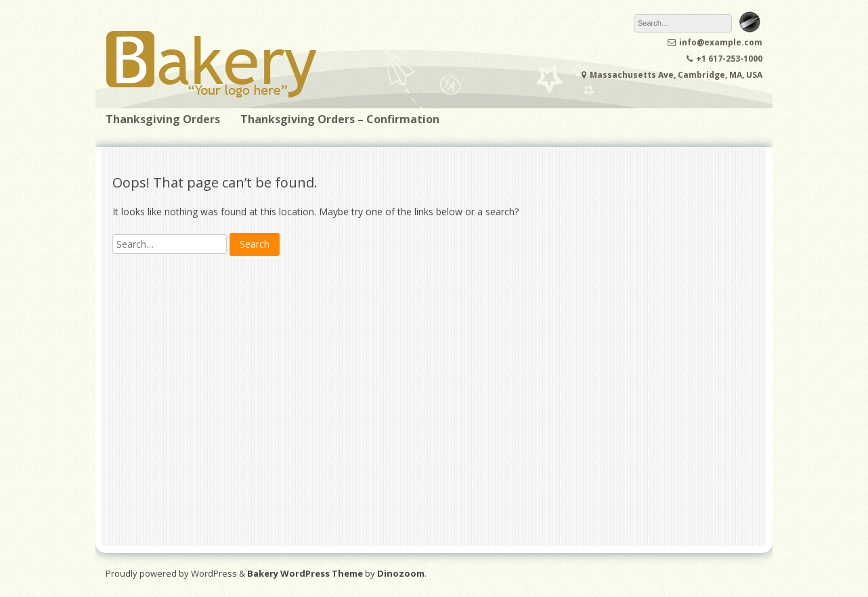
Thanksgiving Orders (163, 119)
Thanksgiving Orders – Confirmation (340, 119)
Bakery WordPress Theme (305, 573)
